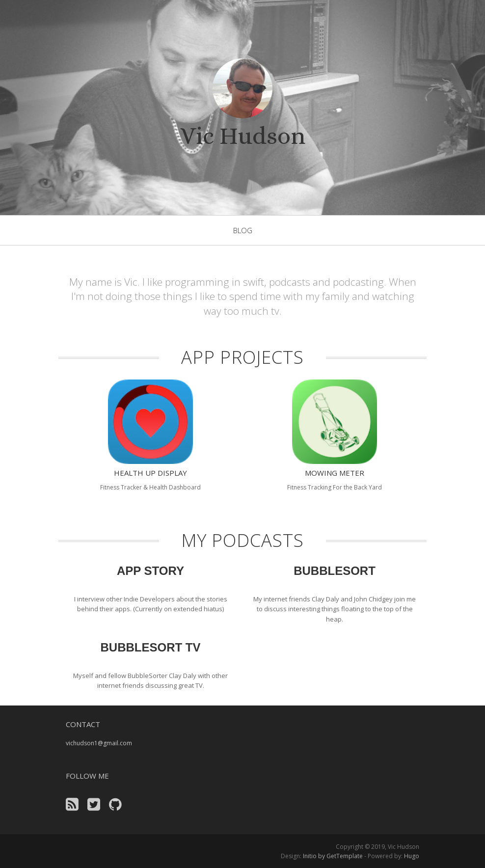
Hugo (412, 856)
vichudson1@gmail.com (99, 743)
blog (243, 230)
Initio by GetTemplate (333, 856)
